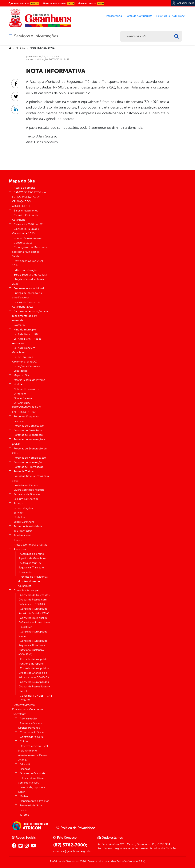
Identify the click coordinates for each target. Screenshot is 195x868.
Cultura (24, 741)
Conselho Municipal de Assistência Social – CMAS (34, 611)
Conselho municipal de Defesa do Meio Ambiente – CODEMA (34, 622)
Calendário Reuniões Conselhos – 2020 (25, 231)
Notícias (20, 48)
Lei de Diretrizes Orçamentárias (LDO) (25, 359)
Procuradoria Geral (31, 806)
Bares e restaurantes (26, 211)
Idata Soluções (119, 861)
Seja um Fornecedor (26, 499)
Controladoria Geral (32, 737)
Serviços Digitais (23, 508)
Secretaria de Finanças (27, 494)
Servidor (19, 513)
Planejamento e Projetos (34, 801)
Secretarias (20, 714)
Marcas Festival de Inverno (30, 380)
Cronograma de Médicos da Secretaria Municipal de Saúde (30, 252)
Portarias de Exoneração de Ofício (29, 451)
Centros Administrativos (28, 238)
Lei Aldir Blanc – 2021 (27, 334)
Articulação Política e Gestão (31, 545)
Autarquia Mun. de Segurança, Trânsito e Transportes (31, 568)
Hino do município (25, 330)
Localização (21, 371)
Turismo (18, 540)
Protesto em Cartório (26, 485)
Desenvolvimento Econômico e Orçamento (28, 707)
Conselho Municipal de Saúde (33, 634)
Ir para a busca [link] (24, 3)
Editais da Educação (25, 270)
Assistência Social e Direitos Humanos (30, 725)
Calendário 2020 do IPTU (29, 224)
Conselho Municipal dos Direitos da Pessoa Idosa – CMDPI (34, 687)
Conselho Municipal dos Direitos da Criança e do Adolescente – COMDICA (34, 673)
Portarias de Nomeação (28, 462)
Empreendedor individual (29, 288)
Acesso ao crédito (24, 188)
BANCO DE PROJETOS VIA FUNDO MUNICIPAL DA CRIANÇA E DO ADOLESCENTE (29, 199)
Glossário (19, 325)
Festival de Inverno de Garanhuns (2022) (26, 304)
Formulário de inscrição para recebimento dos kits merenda (30, 316)
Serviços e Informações (36, 36)
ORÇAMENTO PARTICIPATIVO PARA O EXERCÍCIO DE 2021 (27, 407)
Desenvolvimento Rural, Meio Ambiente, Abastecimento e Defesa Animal (33, 753)
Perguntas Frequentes (27, 417)
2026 (82, 861)
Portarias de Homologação (30, 458)
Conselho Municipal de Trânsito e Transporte (33, 661)
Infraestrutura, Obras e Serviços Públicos (32, 780)
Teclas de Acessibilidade (28, 526)
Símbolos (19, 517)
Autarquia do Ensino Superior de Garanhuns (32, 556)
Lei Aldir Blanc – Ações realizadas (27, 341)
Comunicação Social (32, 732)
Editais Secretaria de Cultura (30, 275)
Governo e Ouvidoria (32, 774)
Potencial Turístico (24, 471)
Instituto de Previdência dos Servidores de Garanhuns (33, 581)
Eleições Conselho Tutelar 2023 (28, 282)
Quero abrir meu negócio (29, 490)
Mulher (24, 796)
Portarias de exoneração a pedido (29, 442)
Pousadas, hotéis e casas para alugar (30, 478)
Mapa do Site (21, 375)
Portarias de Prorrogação (29, 467)
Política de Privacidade (76, 828)
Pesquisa (19, 421)
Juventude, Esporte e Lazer (32, 790)
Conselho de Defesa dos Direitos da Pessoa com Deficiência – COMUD (34, 600)
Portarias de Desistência (28, 430)
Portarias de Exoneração (28, 435)
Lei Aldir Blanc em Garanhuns (24, 350)
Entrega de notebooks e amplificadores (27, 295)
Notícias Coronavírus (26, 389)
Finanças (25, 769)
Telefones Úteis (23, 531)
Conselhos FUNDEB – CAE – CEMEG (35, 698)
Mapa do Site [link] (91, 3)
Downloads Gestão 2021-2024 (28, 263)
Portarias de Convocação (29, 426)
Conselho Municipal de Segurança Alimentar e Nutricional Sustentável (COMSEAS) (33, 648)
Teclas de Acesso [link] (59, 3)
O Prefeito (20, 394)
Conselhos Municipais (27, 590)
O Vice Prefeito (23, 398)
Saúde (23, 810)
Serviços (19, 504)
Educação (26, 764)
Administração (28, 719)
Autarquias (20, 549)
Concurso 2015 (23, 243)
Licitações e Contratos (27, 366)
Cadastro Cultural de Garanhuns (25, 217)
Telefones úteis (23, 536)
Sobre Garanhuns (24, 522)
